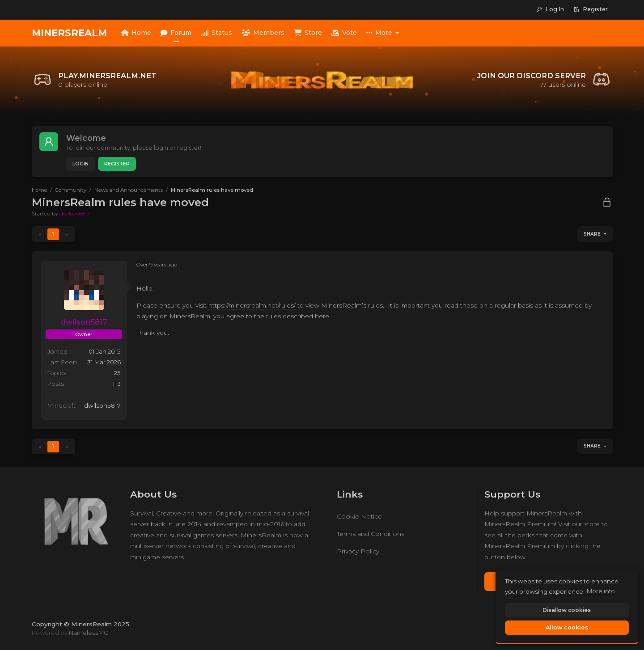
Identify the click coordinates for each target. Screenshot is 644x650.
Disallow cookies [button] (567, 610)
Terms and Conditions (371, 534)
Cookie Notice (359, 516)
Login (80, 164)
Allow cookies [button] (567, 627)
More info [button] (601, 591)
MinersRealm (69, 33)
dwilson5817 (75, 213)
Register (117, 164)
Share (592, 234)
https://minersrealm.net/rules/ (252, 305)
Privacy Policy (358, 551)
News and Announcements (129, 190)
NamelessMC (89, 633)
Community (71, 190)
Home (39, 190)
